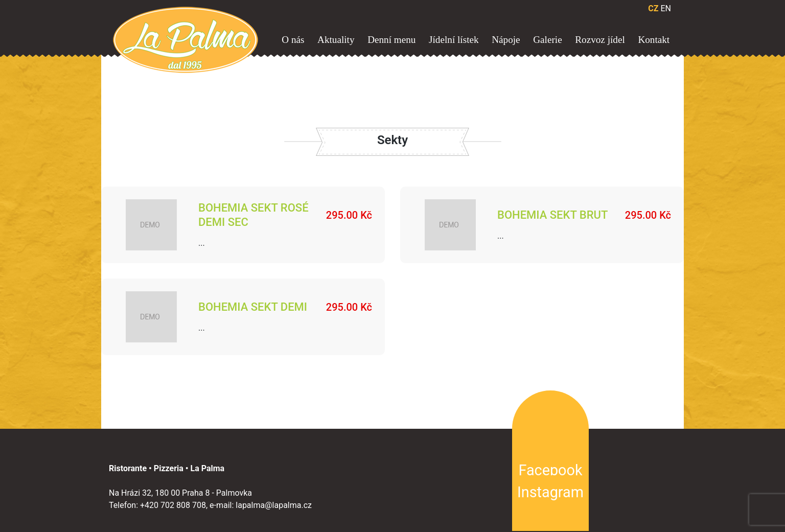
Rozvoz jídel (600, 40)
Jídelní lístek (454, 40)
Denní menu (391, 40)
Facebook (550, 470)
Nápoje (506, 40)
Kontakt (654, 40)
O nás (293, 40)
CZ (653, 8)
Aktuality (336, 40)
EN (666, 8)
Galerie (547, 40)
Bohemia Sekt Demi (253, 307)
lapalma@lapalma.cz (274, 505)
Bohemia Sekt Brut (552, 215)
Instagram (550, 492)
